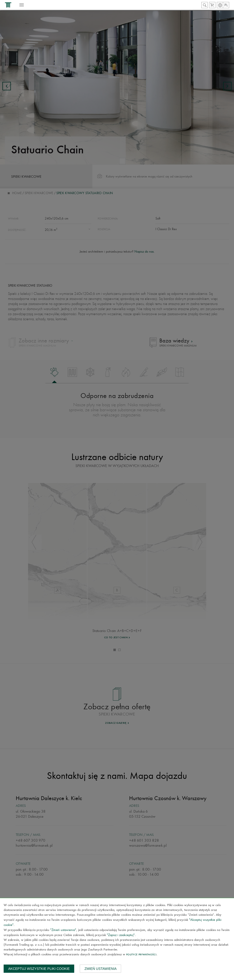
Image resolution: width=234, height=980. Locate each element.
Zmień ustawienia (100, 969)
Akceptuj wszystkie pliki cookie (39, 969)
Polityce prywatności (141, 955)
